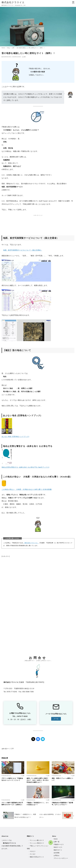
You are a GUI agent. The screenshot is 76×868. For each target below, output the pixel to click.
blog (9, 48)
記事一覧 (57, 842)
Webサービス (58, 847)
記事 (13, 48)
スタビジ (33, 851)
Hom (55, 839)
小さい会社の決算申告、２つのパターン (50, 816)
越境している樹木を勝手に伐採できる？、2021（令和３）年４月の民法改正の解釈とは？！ (38, 780)
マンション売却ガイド (37, 843)
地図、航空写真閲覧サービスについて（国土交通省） (23, 250)
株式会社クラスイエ (13, 2)
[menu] (73, 2)
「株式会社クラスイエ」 (31, 543)
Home (3, 48)
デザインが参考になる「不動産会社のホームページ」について (12, 779)
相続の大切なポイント (37, 857)
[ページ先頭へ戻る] (30, 822)
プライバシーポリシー (61, 858)
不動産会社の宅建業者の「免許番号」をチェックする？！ (62, 804)
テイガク (33, 854)
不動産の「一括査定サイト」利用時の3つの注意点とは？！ (25, 816)
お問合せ (57, 855)
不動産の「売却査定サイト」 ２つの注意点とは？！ (38, 804)
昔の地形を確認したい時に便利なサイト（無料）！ (31, 48)
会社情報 (57, 853)
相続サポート (58, 850)
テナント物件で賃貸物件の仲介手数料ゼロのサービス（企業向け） (12, 804)
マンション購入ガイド (37, 840)
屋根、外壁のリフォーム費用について (62, 779)
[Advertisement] (38, 223)
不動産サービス (59, 844)
